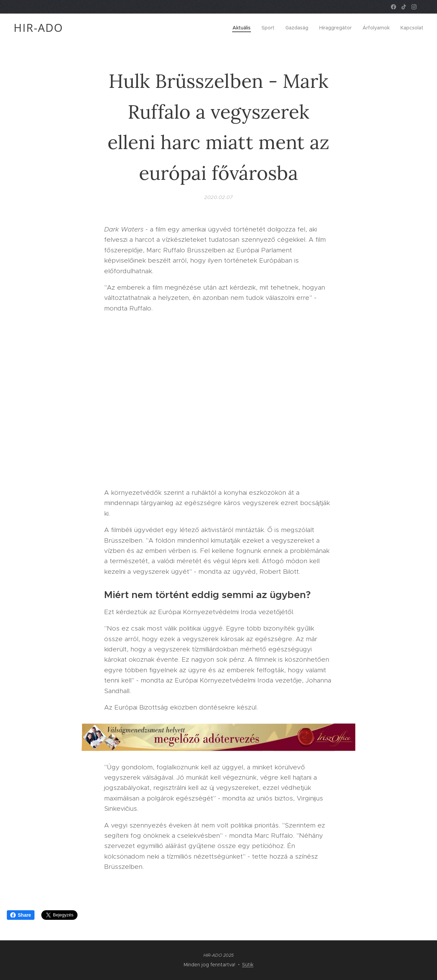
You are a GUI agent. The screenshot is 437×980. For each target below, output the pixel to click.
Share (21, 915)
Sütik (248, 965)
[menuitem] (243, 28)
